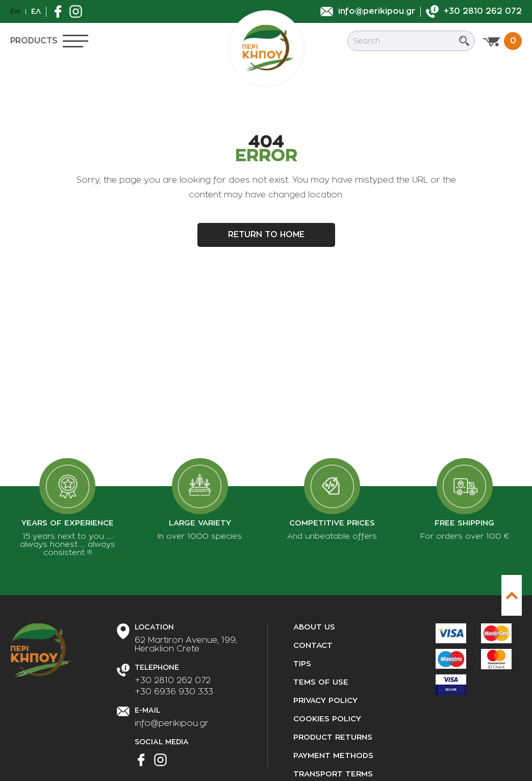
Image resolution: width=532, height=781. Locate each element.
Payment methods (333, 756)
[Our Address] (186, 645)
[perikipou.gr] (266, 48)
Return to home (266, 235)
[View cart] (502, 41)
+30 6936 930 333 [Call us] (174, 692)
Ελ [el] (36, 11)
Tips (302, 664)
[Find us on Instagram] (78, 11)
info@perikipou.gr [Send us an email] (172, 723)
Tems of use (321, 682)
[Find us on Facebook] (60, 11)
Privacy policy (325, 701)
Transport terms (333, 774)
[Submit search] (464, 41)
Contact (313, 646)
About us (314, 627)
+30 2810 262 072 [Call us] (173, 681)
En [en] (15, 11)
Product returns (333, 737)
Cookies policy (327, 719)
